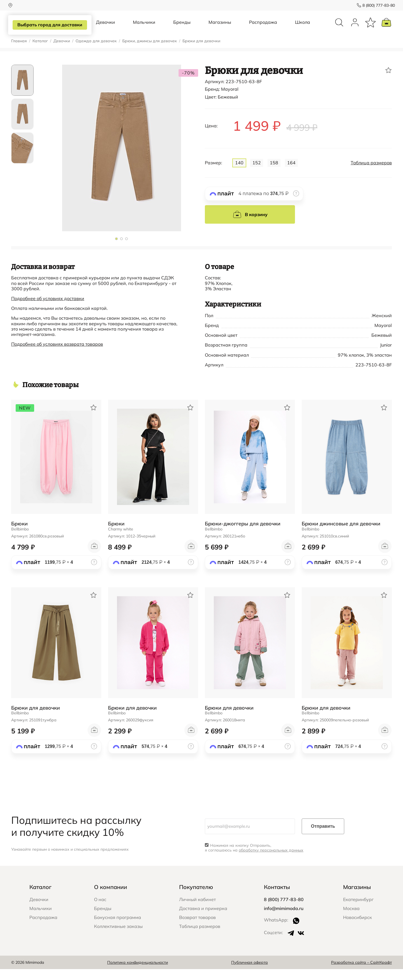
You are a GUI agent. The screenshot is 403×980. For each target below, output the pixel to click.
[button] (116, 250)
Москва (351, 919)
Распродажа (263, 27)
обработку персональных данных (271, 861)
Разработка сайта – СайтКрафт (361, 973)
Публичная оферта (249, 973)
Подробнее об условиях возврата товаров (57, 355)
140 (239, 174)
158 (274, 174)
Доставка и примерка (203, 919)
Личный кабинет (197, 910)
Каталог (40, 52)
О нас (100, 910)
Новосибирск (358, 928)
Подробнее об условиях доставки (48, 309)
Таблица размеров (371, 174)
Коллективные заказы (118, 937)
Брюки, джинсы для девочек (150, 52)
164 (291, 174)
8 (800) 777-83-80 (376, 5)
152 (257, 174)
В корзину (250, 225)
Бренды (182, 27)
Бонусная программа (118, 928)
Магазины (220, 27)
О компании (111, 898)
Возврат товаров (197, 928)
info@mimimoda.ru (284, 919)
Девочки (106, 27)
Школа (303, 27)
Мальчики (144, 27)
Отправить (323, 837)
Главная (19, 52)
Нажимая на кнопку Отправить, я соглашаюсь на (254, 859)
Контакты (277, 898)
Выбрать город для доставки (49, 25)
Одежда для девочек (96, 52)
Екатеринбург (358, 910)
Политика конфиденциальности (138, 973)
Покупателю (196, 898)
